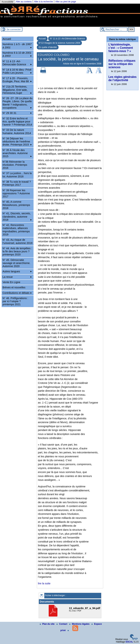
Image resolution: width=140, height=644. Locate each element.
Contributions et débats (17, 293)
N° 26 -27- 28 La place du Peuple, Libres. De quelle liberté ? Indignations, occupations (17, 103)
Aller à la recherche (43, 2)
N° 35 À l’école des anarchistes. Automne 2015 (17, 153)
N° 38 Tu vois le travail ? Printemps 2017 (17, 183)
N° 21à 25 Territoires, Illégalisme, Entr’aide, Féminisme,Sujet (17, 90)
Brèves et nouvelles (14, 287)
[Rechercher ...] (114, 29)
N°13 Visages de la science (59, 43)
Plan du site (47, 624)
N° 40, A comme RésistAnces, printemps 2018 (16, 205)
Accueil (42, 39)
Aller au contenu (24, 2)
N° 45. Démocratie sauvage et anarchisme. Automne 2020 (16, 263)
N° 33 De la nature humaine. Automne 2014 (17, 132)
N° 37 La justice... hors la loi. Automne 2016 (17, 175)
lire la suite (44, 583)
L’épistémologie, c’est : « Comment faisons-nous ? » (121, 48)
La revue (17, 277)
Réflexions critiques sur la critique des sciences (122, 64)
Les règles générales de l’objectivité (122, 78)
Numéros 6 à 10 (17, 54)
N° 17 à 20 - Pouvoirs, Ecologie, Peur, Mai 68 (17, 80)
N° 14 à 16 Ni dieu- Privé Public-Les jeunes (17, 71)
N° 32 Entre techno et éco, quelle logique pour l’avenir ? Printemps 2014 (17, 122)
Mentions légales (80, 624)
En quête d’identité (48, 47)
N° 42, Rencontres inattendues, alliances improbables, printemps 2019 (16, 230)
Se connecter (14, 29)
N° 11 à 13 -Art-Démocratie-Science (67, 39)
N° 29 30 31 (17, 113)
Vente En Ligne (11, 282)
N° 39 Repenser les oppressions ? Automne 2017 (16, 193)
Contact (62, 624)
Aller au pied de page (66, 2)
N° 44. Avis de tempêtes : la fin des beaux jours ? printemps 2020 (17, 252)
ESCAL (129, 642)
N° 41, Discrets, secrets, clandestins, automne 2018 (17, 217)
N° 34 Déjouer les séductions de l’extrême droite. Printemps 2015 (17, 142)
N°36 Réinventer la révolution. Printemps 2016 (15, 165)
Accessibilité (7, 2)
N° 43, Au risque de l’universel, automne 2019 (17, 241)
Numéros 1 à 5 (17, 46)
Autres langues (17, 271)
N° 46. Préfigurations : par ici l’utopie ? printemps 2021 (15, 301)
